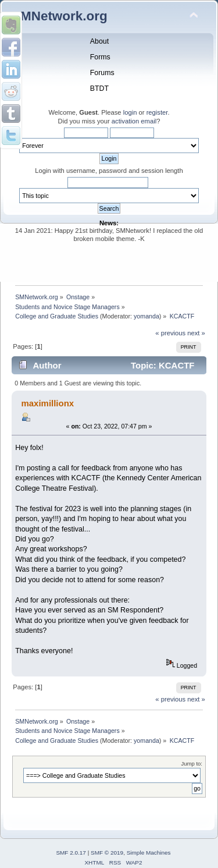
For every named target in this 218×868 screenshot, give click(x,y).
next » (196, 333)
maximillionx (47, 403)
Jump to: (192, 764)
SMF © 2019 (107, 853)
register (157, 112)
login (130, 112)
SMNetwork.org (60, 16)
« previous (170, 333)
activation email (134, 121)
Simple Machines (149, 853)
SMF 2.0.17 (71, 853)
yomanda (146, 316)
